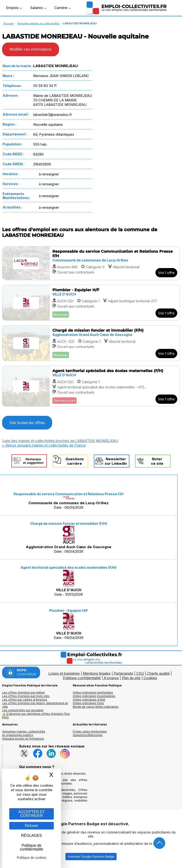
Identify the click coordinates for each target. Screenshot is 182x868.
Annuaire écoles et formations (23, 739)
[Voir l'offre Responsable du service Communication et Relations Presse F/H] (91, 263)
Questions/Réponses (88, 735)
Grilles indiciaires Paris (88, 703)
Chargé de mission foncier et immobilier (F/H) (69, 523)
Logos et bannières (64, 673)
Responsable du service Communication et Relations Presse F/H (68, 494)
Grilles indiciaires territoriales (93, 692)
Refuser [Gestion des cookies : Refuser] (32, 826)
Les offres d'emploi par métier (23, 692)
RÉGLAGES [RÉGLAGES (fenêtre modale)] (32, 835)
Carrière (62, 8)
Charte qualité (158, 673)
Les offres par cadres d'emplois (25, 700)
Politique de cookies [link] (32, 858)
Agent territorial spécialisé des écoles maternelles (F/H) (68, 567)
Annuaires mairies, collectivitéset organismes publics (24, 733)
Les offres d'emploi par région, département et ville (35, 705)
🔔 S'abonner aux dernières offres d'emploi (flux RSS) (36, 716)
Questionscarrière (75, 461)
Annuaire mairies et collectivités (39, 23)
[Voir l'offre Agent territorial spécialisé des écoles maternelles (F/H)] (91, 386)
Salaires (38, 8)
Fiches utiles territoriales (90, 731)
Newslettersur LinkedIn (116, 461)
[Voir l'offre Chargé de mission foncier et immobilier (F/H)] (91, 343)
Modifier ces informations (31, 49)
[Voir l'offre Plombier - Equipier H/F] (91, 303)
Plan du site (131, 678)
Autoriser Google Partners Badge (91, 857)
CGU (140, 673)
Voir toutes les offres (27, 423)
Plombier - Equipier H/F (68, 610)
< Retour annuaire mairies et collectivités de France (44, 445)
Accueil (9, 23)
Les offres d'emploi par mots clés (26, 696)
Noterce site (157, 461)
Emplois (14, 8)
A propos (111, 678)
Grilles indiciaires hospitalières (94, 696)
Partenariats (123, 673)
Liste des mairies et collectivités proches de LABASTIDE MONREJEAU (60, 441)
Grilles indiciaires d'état (89, 700)
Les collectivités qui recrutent (23, 710)
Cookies (150, 678)
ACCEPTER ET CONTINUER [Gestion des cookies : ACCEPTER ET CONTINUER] (32, 814)
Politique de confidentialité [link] (32, 847)
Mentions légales (97, 673)
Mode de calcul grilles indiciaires (96, 707)
